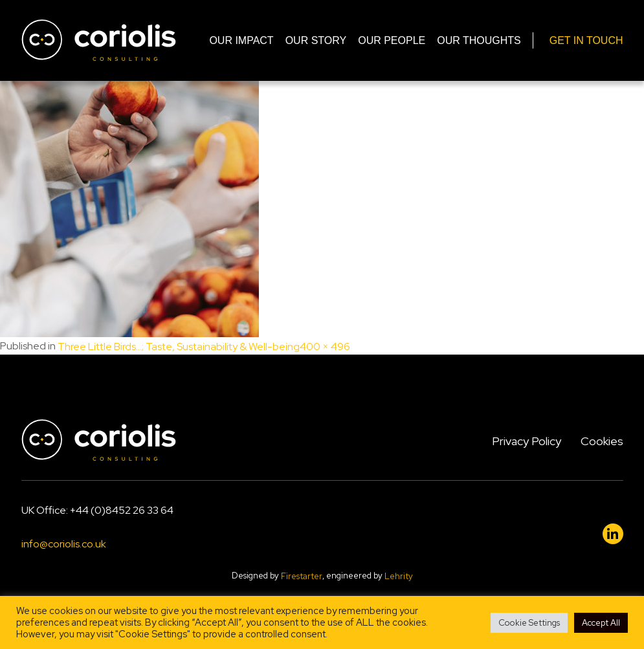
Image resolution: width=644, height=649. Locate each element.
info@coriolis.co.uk (64, 544)
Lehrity (399, 576)
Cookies (602, 441)
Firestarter (302, 576)
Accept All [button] (601, 623)
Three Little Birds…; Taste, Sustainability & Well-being (179, 346)
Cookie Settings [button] (529, 623)
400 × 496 (325, 346)
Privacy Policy (527, 441)
